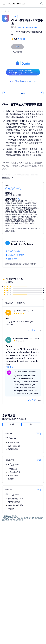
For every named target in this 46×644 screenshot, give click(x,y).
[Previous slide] (4, 93)
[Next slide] (42, 93)
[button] (19, 199)
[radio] (12, 424)
